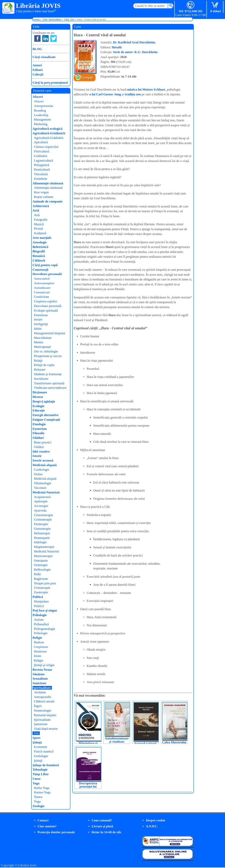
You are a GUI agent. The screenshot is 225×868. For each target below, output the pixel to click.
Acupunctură (42, 497)
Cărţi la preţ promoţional (50, 83)
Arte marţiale (42, 238)
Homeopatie (42, 538)
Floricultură (42, 151)
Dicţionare (40, 392)
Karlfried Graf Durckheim (134, 42)
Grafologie (41, 756)
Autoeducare (42, 288)
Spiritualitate (42, 688)
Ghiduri (38, 438)
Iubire (38, 329)
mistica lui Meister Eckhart (146, 89)
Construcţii (40, 270)
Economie (40, 747)
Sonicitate (39, 683)
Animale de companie (48, 201)
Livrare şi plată (102, 826)
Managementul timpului (50, 333)
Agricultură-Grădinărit (49, 133)
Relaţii (38, 361)
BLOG (37, 49)
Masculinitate (43, 338)
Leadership (41, 115)
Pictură (38, 229)
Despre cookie (155, 820)
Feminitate (41, 315)
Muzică (39, 224)
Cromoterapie (43, 519)
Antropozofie (43, 697)
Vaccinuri (40, 488)
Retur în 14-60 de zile (106, 832)
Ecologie (38, 406)
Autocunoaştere (44, 283)
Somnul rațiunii (146, 744)
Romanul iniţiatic (45, 715)
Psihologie (40, 615)
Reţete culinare (44, 197)
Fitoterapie (41, 524)
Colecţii (38, 74)
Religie (37, 638)
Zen (36, 733)
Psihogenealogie (44, 629)
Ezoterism (40, 429)
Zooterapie (41, 592)
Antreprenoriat (43, 106)
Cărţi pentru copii (45, 265)
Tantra (38, 797)
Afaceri (38, 97)
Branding (40, 111)
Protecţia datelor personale (56, 832)
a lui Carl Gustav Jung (105, 94)
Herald (117, 47)
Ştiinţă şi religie (44, 665)
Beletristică (40, 247)
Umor (37, 779)
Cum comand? (102, 820)
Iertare (38, 319)
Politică (38, 597)
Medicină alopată (45, 465)
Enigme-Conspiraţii (46, 420)
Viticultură (41, 174)
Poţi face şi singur (45, 610)
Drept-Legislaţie (44, 401)
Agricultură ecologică (47, 129)
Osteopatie (41, 561)
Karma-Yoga (42, 792)
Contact (43, 820)
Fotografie (41, 220)
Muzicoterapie (43, 556)
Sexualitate (40, 679)
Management (42, 119)
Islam (37, 656)
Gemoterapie (42, 529)
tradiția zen (133, 94)
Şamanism (41, 724)
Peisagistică (42, 165)
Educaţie (39, 410)
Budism (39, 642)
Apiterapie (41, 501)
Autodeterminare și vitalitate (117, 740)
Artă (36, 210)
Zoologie (38, 806)
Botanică (39, 256)
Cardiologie (42, 470)
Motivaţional (42, 347)
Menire (39, 342)
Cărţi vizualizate (44, 57)
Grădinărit (41, 156)
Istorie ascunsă (43, 460)
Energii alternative (46, 415)
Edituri (38, 70)
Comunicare (42, 292)
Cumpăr (87, 78)
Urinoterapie (42, 588)
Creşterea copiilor (45, 301)
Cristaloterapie (43, 515)
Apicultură (41, 142)
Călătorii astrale (44, 701)
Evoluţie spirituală (46, 311)
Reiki (37, 574)
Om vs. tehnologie (46, 351)
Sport (36, 738)
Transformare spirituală (49, 383)
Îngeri (38, 706)
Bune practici (43, 442)
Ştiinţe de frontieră (46, 765)
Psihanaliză (41, 624)
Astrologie (40, 242)
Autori (37, 65)
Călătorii (39, 260)
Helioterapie (42, 533)
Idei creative (41, 451)
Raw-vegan (41, 192)
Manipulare (41, 601)
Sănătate (39, 674)
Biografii (39, 251)
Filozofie (38, 433)
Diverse (38, 397)
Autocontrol (42, 279)
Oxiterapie (41, 565)
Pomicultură (42, 170)
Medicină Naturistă (46, 492)
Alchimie (40, 692)
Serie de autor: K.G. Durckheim (135, 52)
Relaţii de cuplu (44, 365)
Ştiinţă (37, 742)
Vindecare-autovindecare (50, 388)
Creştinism (41, 647)
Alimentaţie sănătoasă (48, 183)
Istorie (37, 456)
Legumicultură (43, 161)
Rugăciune (41, 579)
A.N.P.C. (152, 826)
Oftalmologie (43, 483)
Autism (39, 620)
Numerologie (42, 711)
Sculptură (40, 233)
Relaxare (40, 370)
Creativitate (41, 297)
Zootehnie (40, 179)
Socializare (41, 379)
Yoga (36, 783)
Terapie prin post (45, 583)
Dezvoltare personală (47, 274)
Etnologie (39, 424)
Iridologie (40, 542)
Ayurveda (40, 511)
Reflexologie (42, 570)
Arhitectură (41, 206)
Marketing (41, 124)
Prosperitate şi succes (48, 356)
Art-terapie (41, 506)
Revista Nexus (42, 670)
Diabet (38, 474)
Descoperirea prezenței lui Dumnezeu (88, 787)
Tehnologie (40, 770)
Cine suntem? (47, 826)
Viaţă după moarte (46, 729)
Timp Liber (41, 774)
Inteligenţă (41, 324)
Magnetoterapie (44, 547)
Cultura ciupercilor (46, 147)
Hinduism (40, 651)
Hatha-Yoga (42, 788)
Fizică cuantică (44, 751)
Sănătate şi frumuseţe (48, 374)
